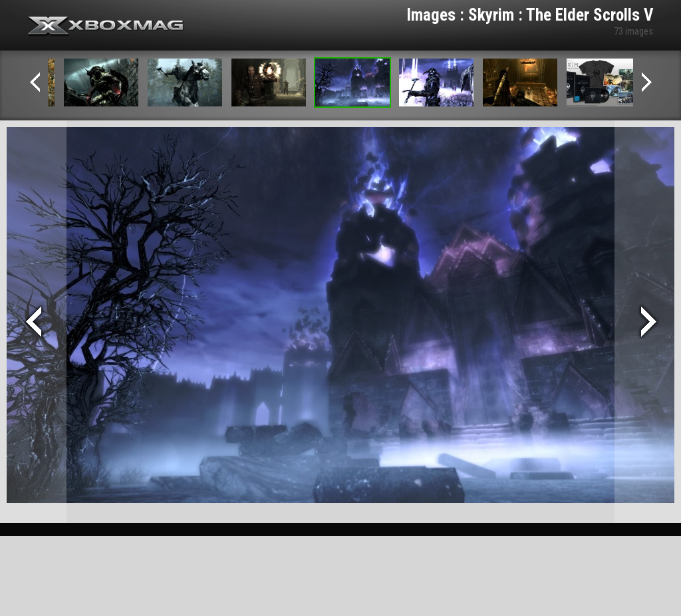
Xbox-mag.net (106, 27)
